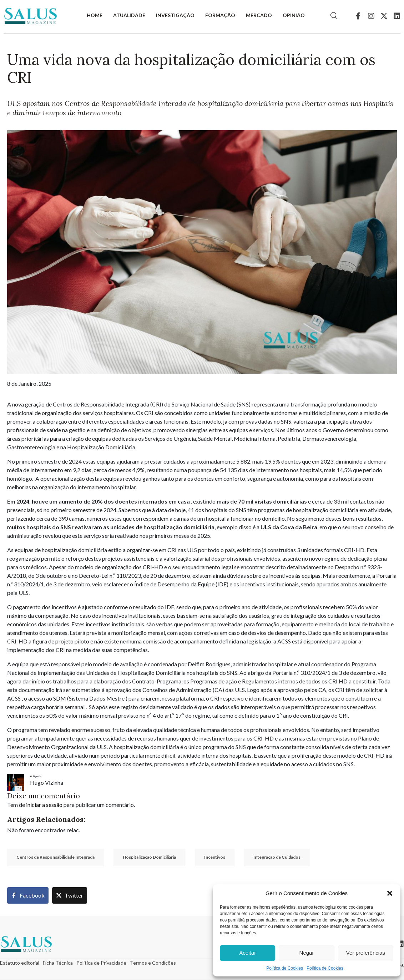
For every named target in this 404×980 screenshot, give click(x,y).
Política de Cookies (285, 968)
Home (95, 15)
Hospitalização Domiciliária (149, 857)
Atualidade (129, 15)
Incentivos (215, 857)
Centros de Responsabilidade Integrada (55, 857)
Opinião (294, 15)
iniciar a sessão (44, 805)
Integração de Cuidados (277, 857)
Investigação (175, 15)
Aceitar (248, 953)
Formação (220, 15)
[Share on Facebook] (28, 895)
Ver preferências (366, 953)
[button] (390, 893)
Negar (307, 953)
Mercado (259, 15)
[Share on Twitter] (70, 895)
